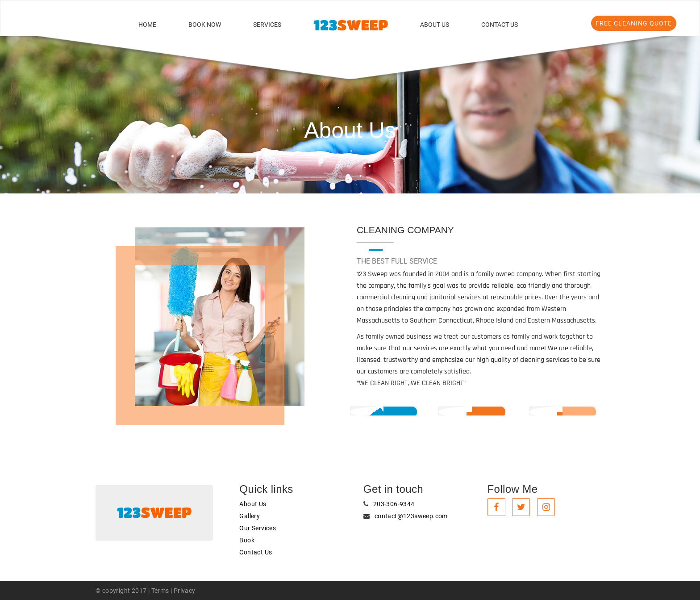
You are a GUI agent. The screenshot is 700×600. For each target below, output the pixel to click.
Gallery (250, 516)
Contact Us (500, 25)
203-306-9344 (394, 504)
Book (247, 540)
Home (147, 25)
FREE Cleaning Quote (634, 23)
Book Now (205, 25)
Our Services (258, 528)
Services (267, 25)
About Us (435, 25)
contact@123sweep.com (411, 516)
